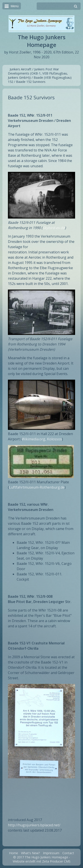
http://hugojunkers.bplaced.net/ (34, 825)
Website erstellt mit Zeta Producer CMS (42, 861)
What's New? (31, 853)
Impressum (51, 853)
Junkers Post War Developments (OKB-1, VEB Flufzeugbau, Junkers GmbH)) (38, 73)
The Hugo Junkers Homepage (42, 41)
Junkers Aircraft (21, 69)
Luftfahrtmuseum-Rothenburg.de (37, 487)
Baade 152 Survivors (31, 82)
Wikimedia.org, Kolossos (42, 439)
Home (14, 853)
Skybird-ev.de (54, 228)
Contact (68, 853)
